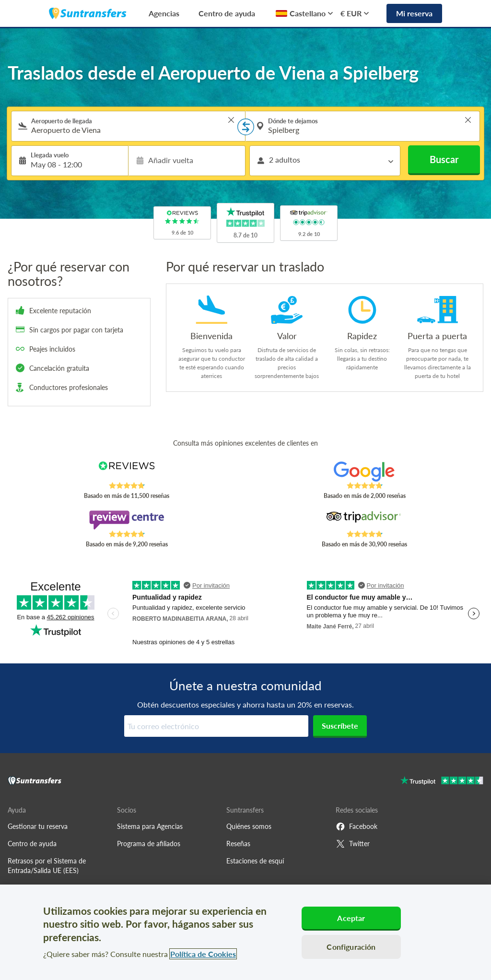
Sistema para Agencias (150, 826)
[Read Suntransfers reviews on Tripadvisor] (364, 520)
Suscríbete (340, 726)
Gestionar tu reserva (38, 826)
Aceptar (351, 918)
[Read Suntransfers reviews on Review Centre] (127, 520)
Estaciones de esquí (255, 861)
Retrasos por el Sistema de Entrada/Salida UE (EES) (47, 866)
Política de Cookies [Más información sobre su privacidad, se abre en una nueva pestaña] (203, 954)
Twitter (353, 844)
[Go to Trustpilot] (442, 782)
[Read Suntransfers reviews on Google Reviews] (364, 472)
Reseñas (238, 844)
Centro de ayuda (227, 13)
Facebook (357, 827)
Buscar (444, 159)
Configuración (351, 947)
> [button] (231, 120)
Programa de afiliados (149, 844)
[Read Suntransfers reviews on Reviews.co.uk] (127, 472)
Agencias (164, 13)
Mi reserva (414, 13)
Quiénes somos (249, 826)
